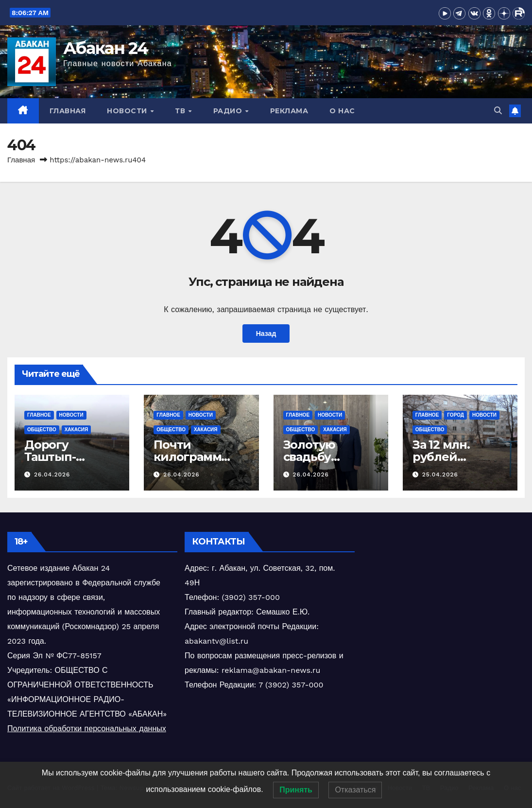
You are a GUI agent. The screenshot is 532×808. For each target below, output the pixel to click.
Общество (42, 430)
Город (455, 415)
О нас (342, 111)
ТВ (181, 111)
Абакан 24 (106, 48)
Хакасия (77, 430)
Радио (229, 111)
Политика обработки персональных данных (87, 729)
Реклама (289, 111)
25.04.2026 (440, 474)
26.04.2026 (52, 474)
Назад (266, 334)
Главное (39, 415)
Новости (128, 111)
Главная (68, 111)
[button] (498, 111)
